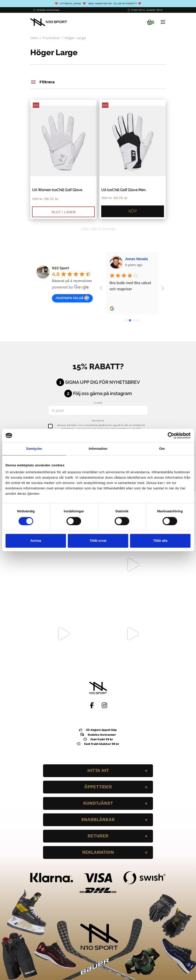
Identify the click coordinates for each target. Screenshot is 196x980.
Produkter (51, 38)
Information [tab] (98, 449)
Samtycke (98, 420)
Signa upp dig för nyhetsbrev (102, 382)
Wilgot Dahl (135, 259)
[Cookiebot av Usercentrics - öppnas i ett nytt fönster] (168, 435)
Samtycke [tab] (34, 449)
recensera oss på (72, 298)
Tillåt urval (98, 541)
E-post (98, 403)
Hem (34, 38)
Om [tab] (162, 449)
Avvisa (36, 541)
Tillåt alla (160, 541)
